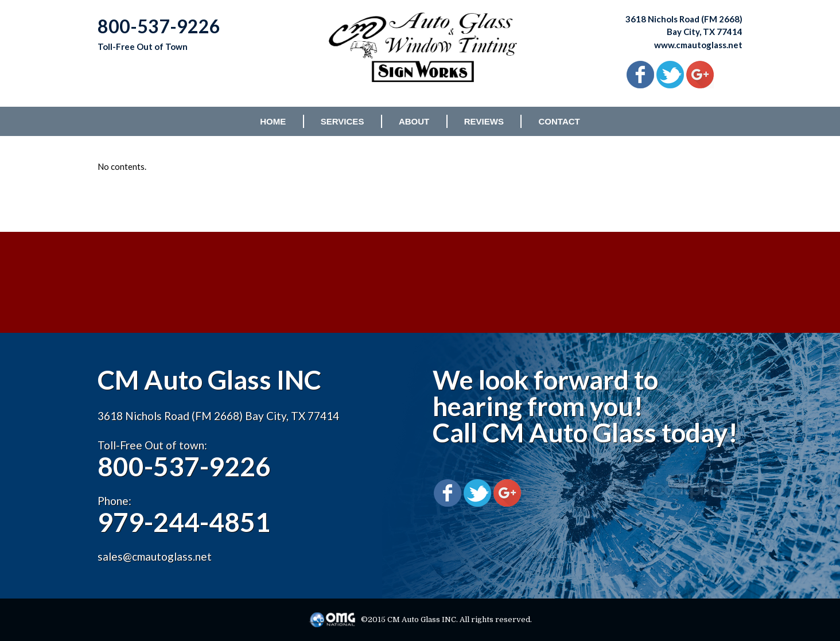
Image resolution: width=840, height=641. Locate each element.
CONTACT (559, 121)
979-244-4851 (184, 522)
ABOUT (414, 121)
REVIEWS (484, 121)
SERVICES (343, 121)
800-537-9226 (184, 466)
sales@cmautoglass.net (155, 556)
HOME (273, 121)
